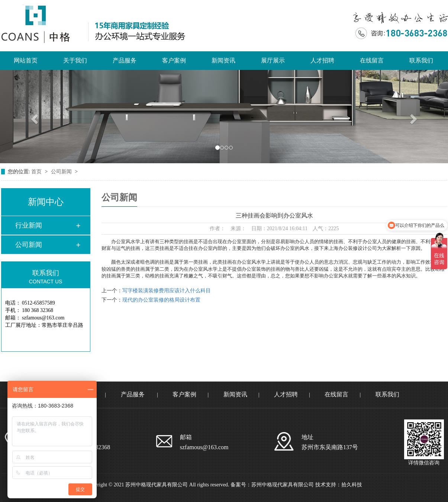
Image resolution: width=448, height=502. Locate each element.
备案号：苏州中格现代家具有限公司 (272, 485)
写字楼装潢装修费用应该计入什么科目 (167, 291)
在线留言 (372, 60)
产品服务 (125, 60)
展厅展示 (273, 60)
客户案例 (174, 60)
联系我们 (421, 60)
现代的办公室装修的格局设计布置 (161, 300)
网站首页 (26, 60)
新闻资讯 (223, 60)
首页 (37, 172)
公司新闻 (62, 172)
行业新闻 (29, 225)
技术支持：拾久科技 (339, 485)
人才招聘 (322, 60)
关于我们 (75, 60)
